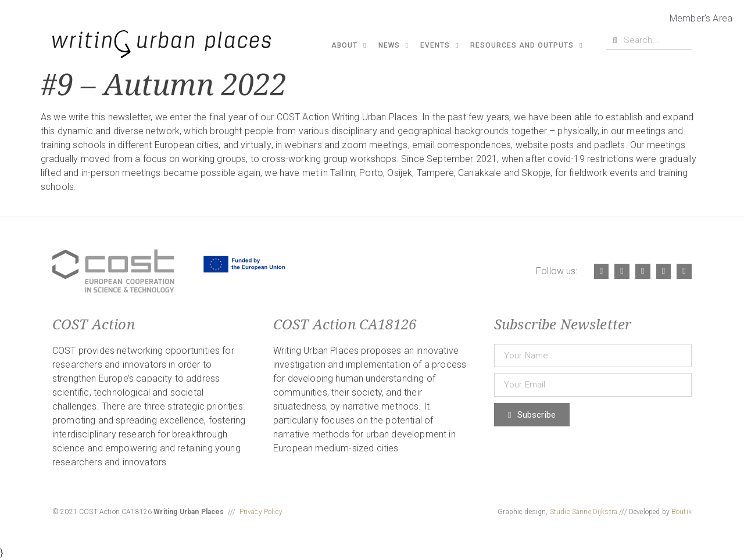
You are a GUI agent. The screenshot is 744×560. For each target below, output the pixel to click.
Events (439, 45)
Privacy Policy (261, 512)
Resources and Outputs (526, 45)
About (349, 45)
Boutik (682, 512)
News (394, 45)
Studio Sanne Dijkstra (584, 512)
